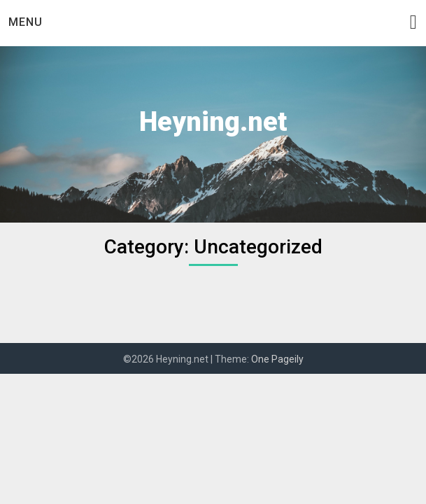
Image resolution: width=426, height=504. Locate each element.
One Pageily (277, 359)
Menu (26, 22)
